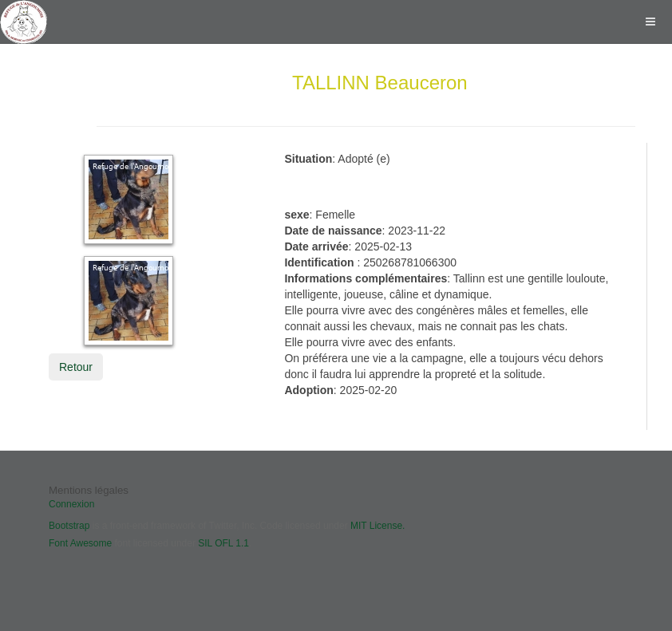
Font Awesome (80, 543)
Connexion (71, 504)
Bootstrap (69, 526)
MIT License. (378, 526)
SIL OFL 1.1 (223, 543)
